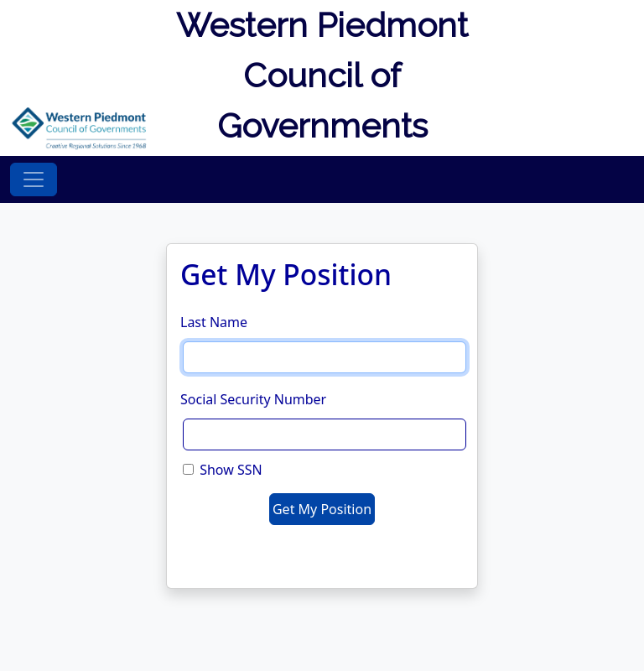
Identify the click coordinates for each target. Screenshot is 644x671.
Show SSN (231, 470)
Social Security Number (253, 399)
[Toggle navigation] (34, 179)
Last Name (214, 322)
